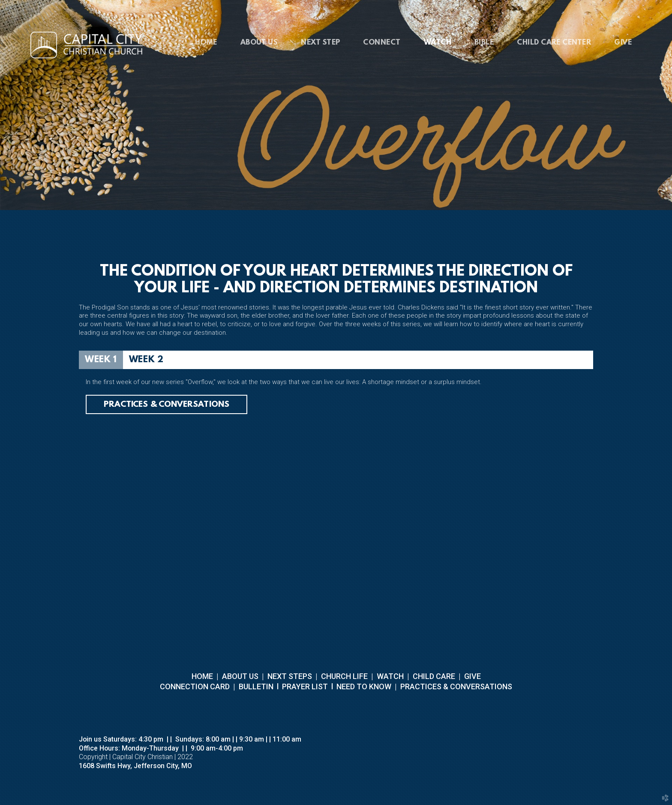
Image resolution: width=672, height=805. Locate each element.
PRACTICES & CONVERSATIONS (455, 686)
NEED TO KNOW (364, 686)
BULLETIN (255, 686)
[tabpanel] (336, 473)
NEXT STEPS (289, 676)
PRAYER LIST (305, 686)
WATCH (390, 676)
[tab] (101, 360)
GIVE (472, 676)
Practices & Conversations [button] (166, 405)
